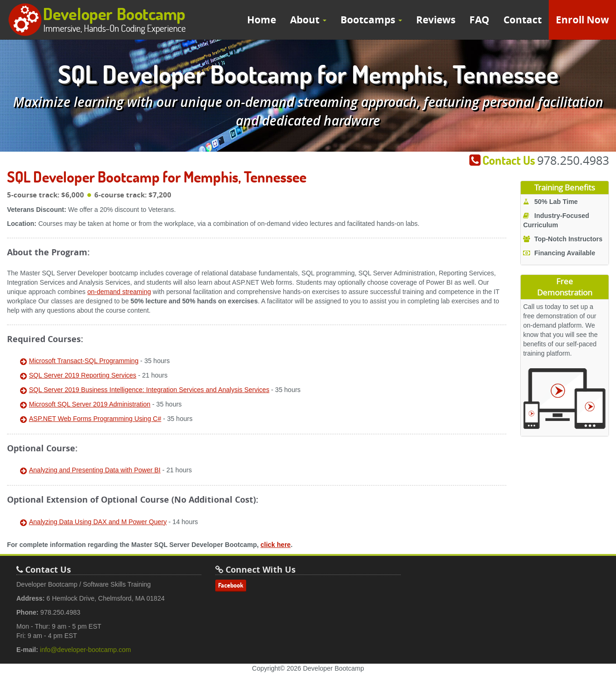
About (308, 20)
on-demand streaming (119, 292)
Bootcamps (371, 20)
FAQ (479, 20)
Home (262, 20)
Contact (523, 20)
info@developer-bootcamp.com (86, 650)
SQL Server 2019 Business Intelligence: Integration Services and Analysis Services (149, 390)
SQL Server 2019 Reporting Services (83, 375)
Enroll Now (582, 20)
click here (276, 545)
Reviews (436, 20)
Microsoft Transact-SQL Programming (84, 361)
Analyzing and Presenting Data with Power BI (95, 470)
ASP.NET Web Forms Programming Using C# (95, 419)
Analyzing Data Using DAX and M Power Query (98, 522)
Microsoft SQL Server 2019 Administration (90, 404)
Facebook (231, 585)
